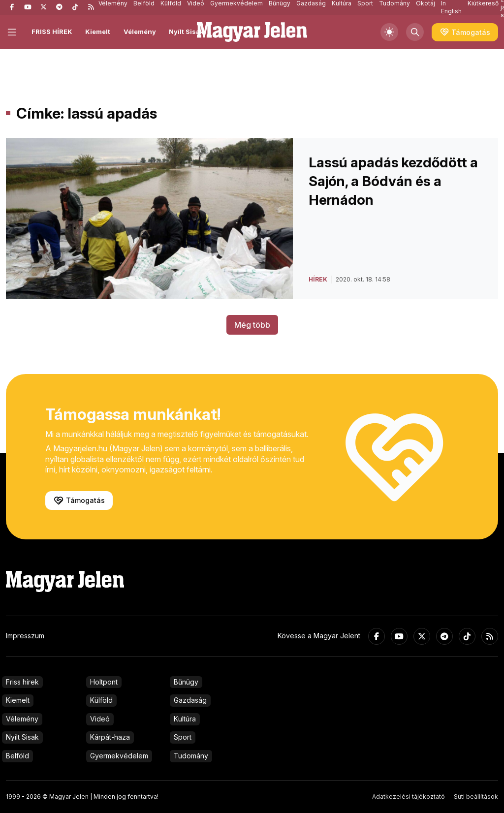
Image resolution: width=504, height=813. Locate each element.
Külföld (101, 700)
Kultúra (185, 719)
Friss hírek (22, 682)
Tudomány (191, 756)
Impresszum (25, 636)
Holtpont (104, 682)
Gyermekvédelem (119, 756)
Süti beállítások (476, 797)
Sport (183, 737)
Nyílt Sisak (186, 31)
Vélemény (140, 31)
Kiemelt (98, 31)
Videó (100, 719)
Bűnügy (186, 682)
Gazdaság (190, 700)
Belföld (17, 756)
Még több (252, 325)
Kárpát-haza (110, 737)
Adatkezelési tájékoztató (409, 797)
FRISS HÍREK (52, 31)
